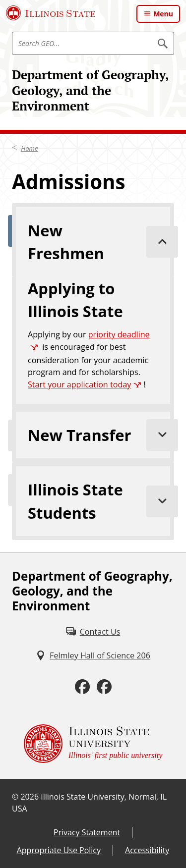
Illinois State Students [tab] (101, 501)
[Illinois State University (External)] (51, 13)
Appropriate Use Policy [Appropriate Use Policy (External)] (59, 850)
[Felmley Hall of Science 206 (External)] (93, 655)
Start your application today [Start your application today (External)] (79, 384)
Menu (163, 14)
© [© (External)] (15, 797)
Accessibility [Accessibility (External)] (147, 850)
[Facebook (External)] (82, 687)
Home (29, 148)
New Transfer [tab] (101, 435)
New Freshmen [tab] (101, 242)
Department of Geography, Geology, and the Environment (90, 90)
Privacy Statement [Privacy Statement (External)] (87, 832)
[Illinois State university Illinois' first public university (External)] (93, 744)
